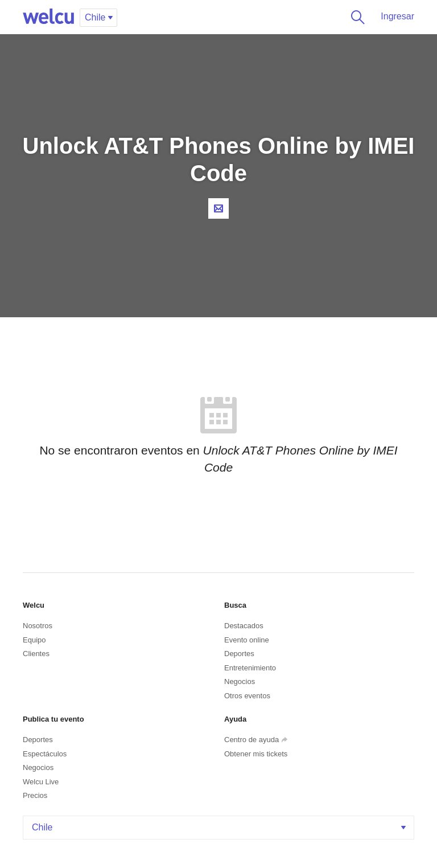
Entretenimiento (250, 668)
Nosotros (38, 626)
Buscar (356, 17)
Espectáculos (45, 754)
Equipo (34, 640)
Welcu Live (41, 782)
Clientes (36, 654)
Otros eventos (247, 696)
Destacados (244, 626)
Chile (220, 827)
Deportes (239, 654)
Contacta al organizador (218, 208)
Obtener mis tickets (256, 754)
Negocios (240, 681)
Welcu (48, 17)
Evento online (247, 640)
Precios (35, 795)
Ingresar (397, 16)
